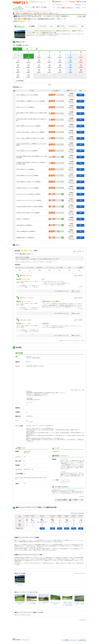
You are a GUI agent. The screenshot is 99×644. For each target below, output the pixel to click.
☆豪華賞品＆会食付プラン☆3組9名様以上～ (25, 238)
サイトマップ (73, 640)
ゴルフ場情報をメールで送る (76, 500)
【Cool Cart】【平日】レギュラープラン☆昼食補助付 (27, 188)
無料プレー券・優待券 (41, 7)
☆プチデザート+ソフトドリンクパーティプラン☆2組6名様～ (29, 200)
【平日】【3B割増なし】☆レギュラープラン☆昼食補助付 (28, 126)
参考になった (76, 291)
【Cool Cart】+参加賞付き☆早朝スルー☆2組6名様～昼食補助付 (30, 206)
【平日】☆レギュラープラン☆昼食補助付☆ (25, 107)
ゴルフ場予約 (18, 7)
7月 (27, 49)
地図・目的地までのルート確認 (78, 390)
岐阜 (18, 615)
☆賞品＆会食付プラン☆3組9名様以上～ (25, 225)
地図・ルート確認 (62, 19)
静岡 (24, 615)
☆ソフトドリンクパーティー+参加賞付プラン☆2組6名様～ (29, 194)
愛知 (16, 615)
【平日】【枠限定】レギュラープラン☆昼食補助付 (27, 151)
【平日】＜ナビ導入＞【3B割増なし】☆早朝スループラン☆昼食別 (30, 138)
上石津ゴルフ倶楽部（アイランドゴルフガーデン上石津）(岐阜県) (67, 604)
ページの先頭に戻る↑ (82, 620)
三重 (21, 615)
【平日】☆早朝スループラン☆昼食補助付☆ (25, 169)
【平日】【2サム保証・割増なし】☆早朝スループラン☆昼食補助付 (30, 132)
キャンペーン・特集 (30, 7)
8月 (37, 49)
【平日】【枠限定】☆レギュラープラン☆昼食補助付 (27, 175)
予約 (80, 95)
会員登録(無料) (77, 5)
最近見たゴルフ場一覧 (80, 573)
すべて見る (80, 287)
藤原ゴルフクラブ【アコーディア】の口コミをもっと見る (72, 341)
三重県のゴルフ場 (31, 11)
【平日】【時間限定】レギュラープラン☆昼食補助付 (27, 95)
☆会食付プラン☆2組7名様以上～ (23, 219)
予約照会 (78, 8)
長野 (30, 615)
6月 (17, 49)
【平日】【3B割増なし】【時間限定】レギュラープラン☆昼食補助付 (31, 101)
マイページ (84, 8)
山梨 (27, 615)
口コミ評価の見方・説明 (80, 251)
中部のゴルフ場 (23, 11)
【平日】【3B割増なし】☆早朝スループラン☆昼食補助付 (28, 182)
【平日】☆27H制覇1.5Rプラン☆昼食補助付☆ (26, 231)
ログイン (84, 5)
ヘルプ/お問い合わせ (82, 640)
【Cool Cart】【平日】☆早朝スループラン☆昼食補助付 (28, 213)
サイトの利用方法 (65, 640)
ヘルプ (66, 2)
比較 (14, 91)
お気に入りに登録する (61, 500)
